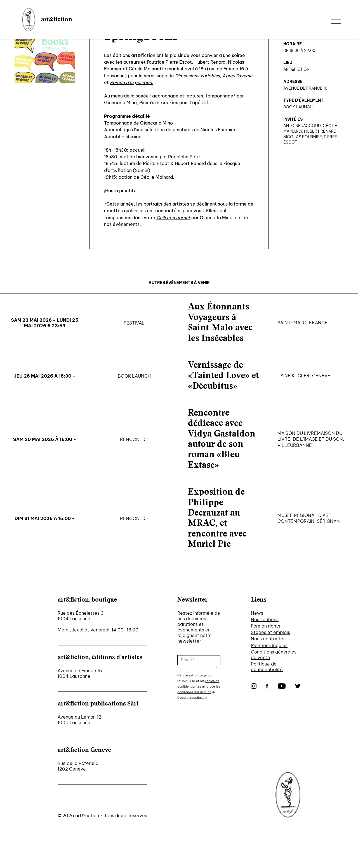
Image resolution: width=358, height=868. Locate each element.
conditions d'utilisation (194, 692)
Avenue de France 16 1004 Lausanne (80, 673)
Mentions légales (269, 645)
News (257, 613)
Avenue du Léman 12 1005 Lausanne (79, 720)
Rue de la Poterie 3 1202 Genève (78, 766)
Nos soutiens (265, 619)
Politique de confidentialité (267, 667)
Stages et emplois (270, 632)
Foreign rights (266, 626)
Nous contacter (268, 639)
